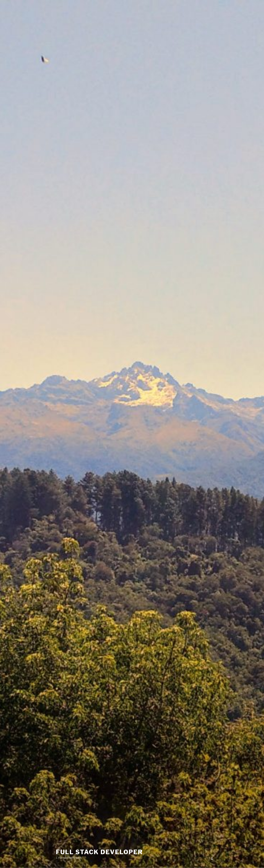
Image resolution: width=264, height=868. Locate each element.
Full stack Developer (99, 852)
